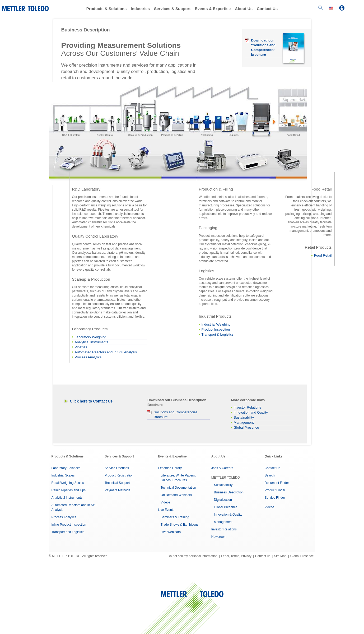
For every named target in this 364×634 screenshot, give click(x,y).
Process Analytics (88, 357)
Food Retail (323, 255)
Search (270, 475)
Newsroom (219, 537)
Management (244, 422)
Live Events (166, 510)
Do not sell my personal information (193, 556)
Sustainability (244, 417)
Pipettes (81, 347)
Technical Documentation (178, 488)
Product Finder (275, 490)
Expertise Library (170, 468)
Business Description (229, 492)
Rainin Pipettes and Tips (69, 490)
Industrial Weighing (216, 324)
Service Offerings (117, 468)
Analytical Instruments (92, 342)
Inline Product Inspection (69, 525)
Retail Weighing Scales (68, 483)
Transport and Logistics (68, 532)
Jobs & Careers (222, 468)
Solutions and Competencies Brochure (176, 415)
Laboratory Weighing (91, 337)
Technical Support (117, 483)
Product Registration (119, 475)
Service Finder (275, 498)
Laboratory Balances (66, 468)
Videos (165, 502)
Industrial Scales (63, 475)
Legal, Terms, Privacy (236, 556)
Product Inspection (216, 329)
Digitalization (223, 500)
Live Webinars (171, 532)
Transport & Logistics (218, 334)
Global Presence (246, 427)
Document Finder (277, 483)
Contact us (263, 556)
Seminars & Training (175, 517)
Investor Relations (247, 407)
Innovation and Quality (251, 412)
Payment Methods (117, 490)
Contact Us (267, 9)
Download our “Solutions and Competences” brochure (263, 47)
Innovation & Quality (228, 515)
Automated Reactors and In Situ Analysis (106, 352)
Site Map (280, 556)
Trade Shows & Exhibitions (179, 525)
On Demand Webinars (176, 495)
